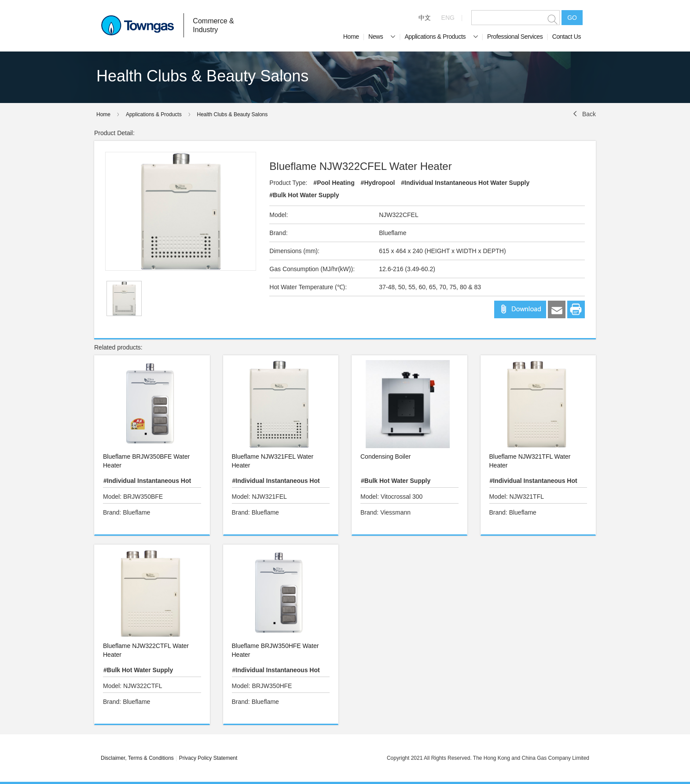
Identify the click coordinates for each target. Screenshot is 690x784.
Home (351, 37)
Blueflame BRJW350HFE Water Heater (275, 650)
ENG (448, 18)
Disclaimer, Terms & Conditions (137, 758)
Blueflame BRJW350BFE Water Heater (146, 461)
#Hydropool (378, 183)
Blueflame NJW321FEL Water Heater (273, 461)
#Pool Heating (334, 183)
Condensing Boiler (385, 456)
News (382, 37)
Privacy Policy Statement (208, 758)
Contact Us (567, 37)
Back (589, 114)
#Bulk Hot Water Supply (304, 195)
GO (572, 18)
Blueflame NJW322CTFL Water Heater (146, 650)
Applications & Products (441, 37)
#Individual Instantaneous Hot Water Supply (465, 183)
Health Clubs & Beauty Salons (233, 114)
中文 (425, 18)
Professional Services (515, 37)
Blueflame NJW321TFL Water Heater (530, 461)
